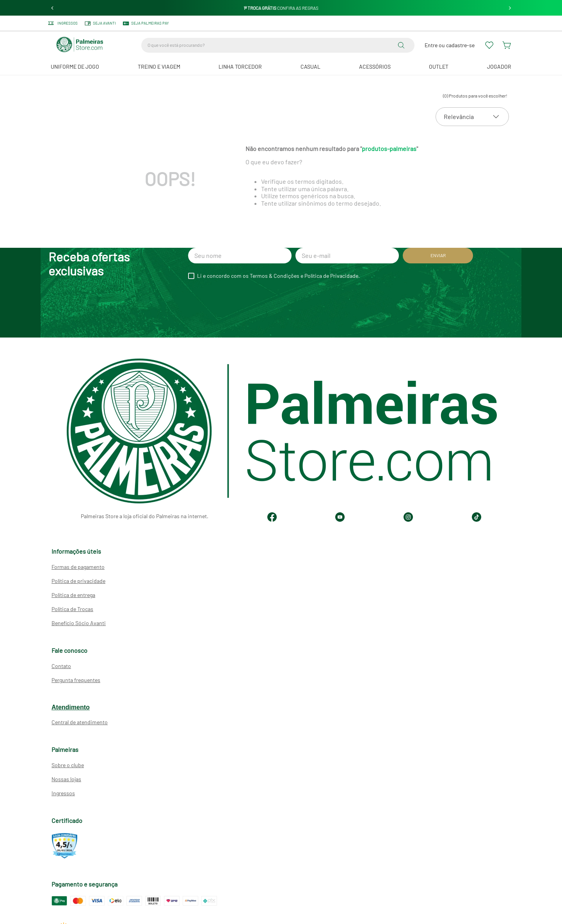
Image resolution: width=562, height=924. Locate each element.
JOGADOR (499, 67)
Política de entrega (73, 595)
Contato (61, 666)
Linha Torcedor (240, 67)
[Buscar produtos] (403, 45)
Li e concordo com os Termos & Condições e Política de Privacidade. (278, 276)
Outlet (439, 67)
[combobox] (278, 45)
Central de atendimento (80, 722)
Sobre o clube (68, 765)
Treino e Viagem (159, 67)
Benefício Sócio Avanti (79, 623)
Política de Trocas (72, 609)
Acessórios (375, 67)
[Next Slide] (510, 8)
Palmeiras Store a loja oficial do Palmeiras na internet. (145, 516)
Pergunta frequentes (76, 680)
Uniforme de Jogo (75, 67)
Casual (310, 67)
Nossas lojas (66, 779)
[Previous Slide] (52, 8)
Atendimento (71, 707)
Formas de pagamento (78, 567)
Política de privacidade (78, 581)
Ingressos (63, 793)
